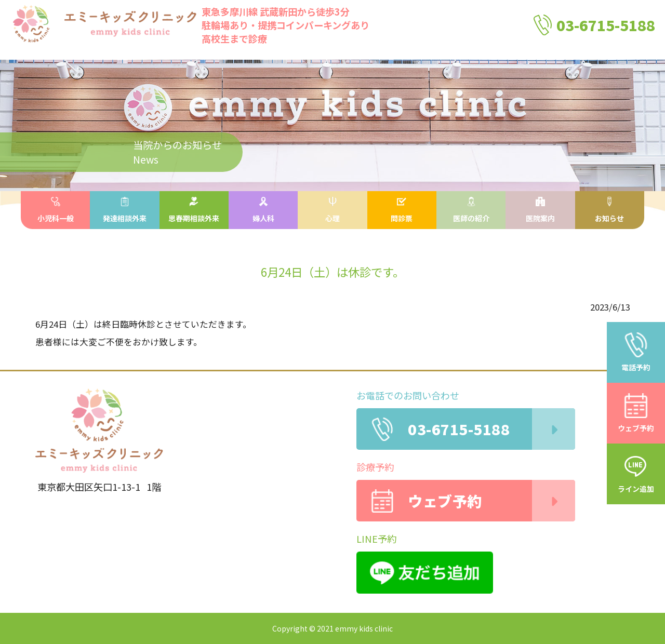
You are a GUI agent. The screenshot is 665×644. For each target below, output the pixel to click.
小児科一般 (56, 210)
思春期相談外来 (194, 210)
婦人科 (263, 210)
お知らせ (609, 210)
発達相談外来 (125, 210)
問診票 (402, 210)
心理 (332, 210)
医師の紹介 (471, 210)
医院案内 (540, 210)
